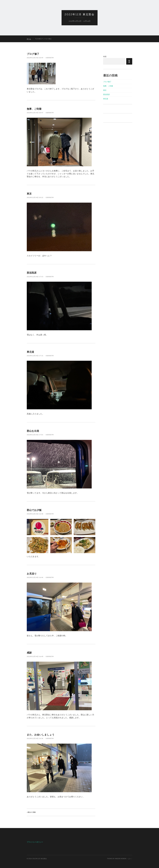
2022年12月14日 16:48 (35, 514)
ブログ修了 (33, 54)
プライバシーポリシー (35, 842)
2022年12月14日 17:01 (35, 435)
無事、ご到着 (34, 109)
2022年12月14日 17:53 (35, 277)
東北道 (30, 352)
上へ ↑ (130, 859)
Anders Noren (121, 859)
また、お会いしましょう (41, 735)
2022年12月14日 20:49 (35, 58)
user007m (50, 58)
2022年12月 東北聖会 (80, 14)
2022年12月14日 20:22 (35, 197)
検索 (105, 56)
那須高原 (32, 273)
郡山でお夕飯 (34, 510)
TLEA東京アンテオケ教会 (43, 39)
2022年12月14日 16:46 (35, 577)
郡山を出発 (33, 431)
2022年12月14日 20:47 (35, 113)
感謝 (29, 653)
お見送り (32, 574)
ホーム (29, 39)
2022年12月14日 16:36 (35, 738)
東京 (29, 194)
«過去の (31, 812)
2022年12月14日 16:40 (35, 656)
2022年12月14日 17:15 (35, 356)
